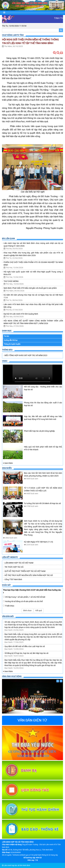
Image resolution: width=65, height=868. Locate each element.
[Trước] (58, 681)
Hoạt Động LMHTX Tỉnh (13, 35)
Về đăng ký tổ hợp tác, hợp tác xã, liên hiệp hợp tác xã (26, 653)
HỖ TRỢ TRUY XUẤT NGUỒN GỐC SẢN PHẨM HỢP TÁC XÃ (29, 575)
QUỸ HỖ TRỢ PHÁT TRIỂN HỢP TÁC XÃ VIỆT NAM (25, 571)
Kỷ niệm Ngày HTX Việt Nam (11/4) (38, 542)
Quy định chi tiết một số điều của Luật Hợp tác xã (25, 646)
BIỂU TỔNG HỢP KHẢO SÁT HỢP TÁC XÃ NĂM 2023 (26, 355)
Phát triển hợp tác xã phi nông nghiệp (39, 431)
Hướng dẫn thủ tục (11, 340)
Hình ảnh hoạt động (12, 676)
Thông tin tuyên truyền (12, 344)
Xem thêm (8, 463)
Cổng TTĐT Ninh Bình (13, 579)
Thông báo (7, 350)
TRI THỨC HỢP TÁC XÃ (14, 567)
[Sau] (61, 681)
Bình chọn (27, 610)
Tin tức (6, 336)
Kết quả (39, 610)
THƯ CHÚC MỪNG (11, 281)
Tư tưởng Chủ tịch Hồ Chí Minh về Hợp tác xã (42, 503)
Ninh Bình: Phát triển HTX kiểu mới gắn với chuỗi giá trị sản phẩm (30, 288)
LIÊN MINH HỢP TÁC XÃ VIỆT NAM (19, 563)
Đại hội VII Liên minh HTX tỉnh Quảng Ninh (21, 314)
